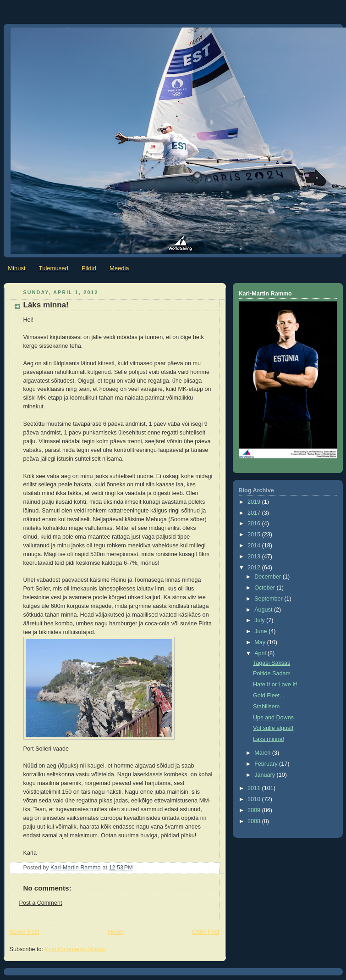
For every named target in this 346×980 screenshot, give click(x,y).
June (261, 631)
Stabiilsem (266, 707)
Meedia (119, 268)
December (269, 577)
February (267, 764)
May (261, 642)
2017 (255, 513)
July (260, 620)
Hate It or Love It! (275, 685)
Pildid (89, 268)
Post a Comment (41, 903)
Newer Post (25, 932)
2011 (255, 788)
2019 (255, 502)
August (264, 610)
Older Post (206, 932)
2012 (255, 568)
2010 (255, 799)
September (269, 599)
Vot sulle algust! (273, 728)
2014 (255, 546)
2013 (255, 557)
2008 (255, 821)
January (265, 775)
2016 (255, 523)
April (261, 653)
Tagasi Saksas (272, 663)
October (265, 588)
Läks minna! (269, 739)
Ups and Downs (273, 718)
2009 (255, 810)
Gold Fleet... (269, 696)
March (263, 753)
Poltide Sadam (272, 674)
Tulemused (54, 268)
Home (115, 932)
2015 (255, 535)
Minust (16, 268)
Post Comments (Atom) (75, 949)
